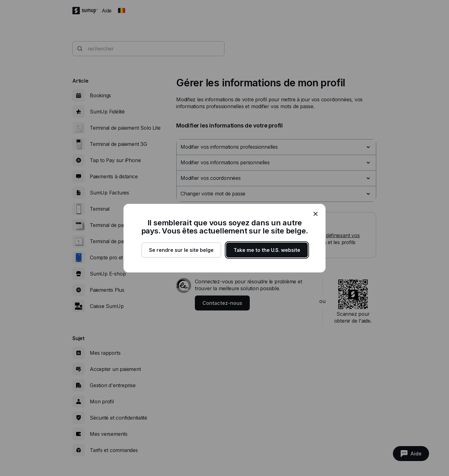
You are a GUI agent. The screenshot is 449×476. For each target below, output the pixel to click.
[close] (316, 214)
